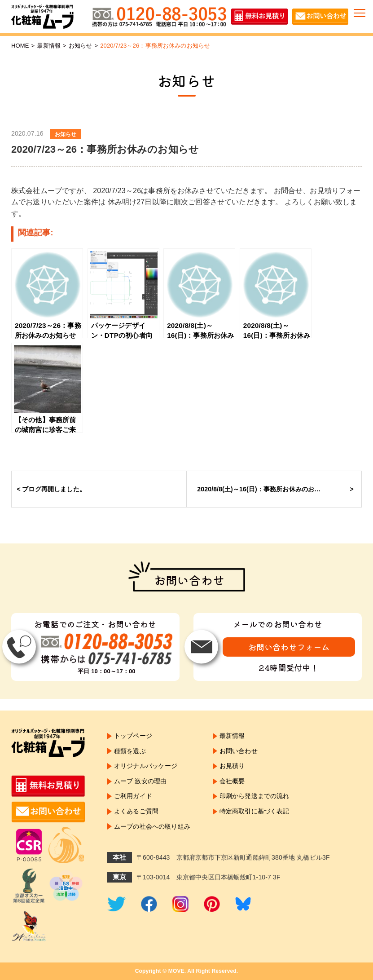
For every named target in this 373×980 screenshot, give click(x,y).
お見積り (232, 766)
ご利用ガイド (133, 796)
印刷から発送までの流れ (255, 796)
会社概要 (232, 781)
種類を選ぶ (130, 751)
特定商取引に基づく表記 (255, 811)
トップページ (133, 736)
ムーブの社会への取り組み (152, 826)
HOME (20, 46)
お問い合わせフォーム (289, 647)
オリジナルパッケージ (146, 766)
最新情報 (49, 46)
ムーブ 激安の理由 (140, 781)
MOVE (176, 971)
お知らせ (81, 46)
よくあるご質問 (136, 811)
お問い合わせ (239, 751)
